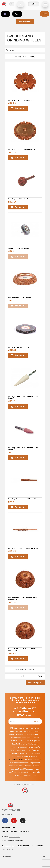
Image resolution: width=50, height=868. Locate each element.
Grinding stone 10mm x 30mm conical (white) (23, 397)
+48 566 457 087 (14, 837)
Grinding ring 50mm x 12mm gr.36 (22, 149)
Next (41, 676)
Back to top (35, 683)
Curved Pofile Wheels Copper (19, 298)
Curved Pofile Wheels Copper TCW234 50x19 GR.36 (23, 650)
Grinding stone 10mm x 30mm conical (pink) (23, 449)
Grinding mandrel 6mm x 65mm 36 (22, 499)
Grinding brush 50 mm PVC (19, 347)
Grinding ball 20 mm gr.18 (18, 199)
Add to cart (18, 108)
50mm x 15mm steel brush (18, 248)
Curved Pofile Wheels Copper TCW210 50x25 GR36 (23, 599)
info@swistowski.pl (16, 760)
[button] (45, 14)
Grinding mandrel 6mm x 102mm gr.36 (23, 548)
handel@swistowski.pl (15, 840)
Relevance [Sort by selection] (25, 50)
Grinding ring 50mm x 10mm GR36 (22, 100)
